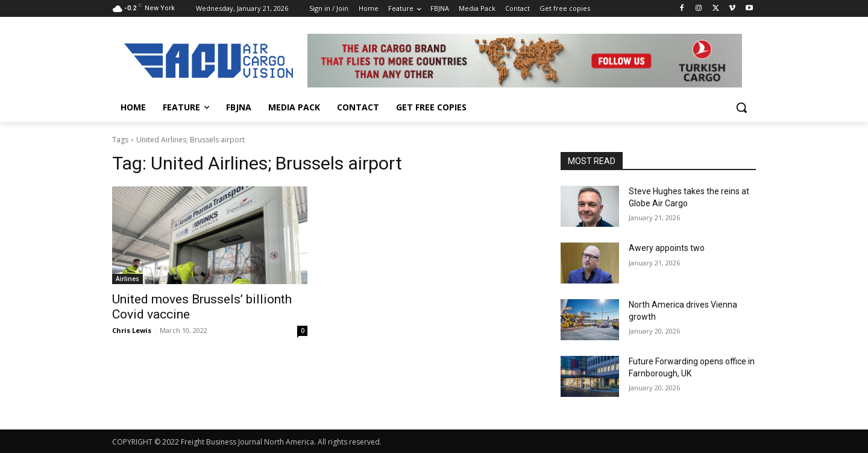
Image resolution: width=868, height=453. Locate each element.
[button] (741, 107)
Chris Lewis (132, 330)
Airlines (127, 279)
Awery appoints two (667, 248)
